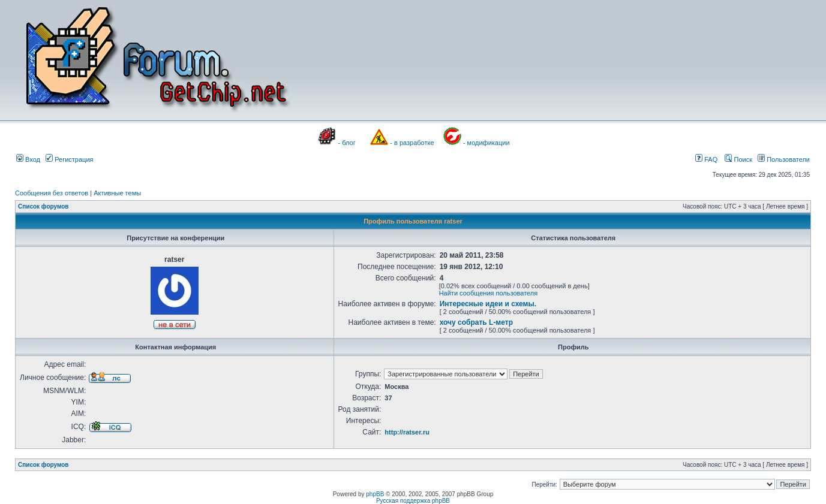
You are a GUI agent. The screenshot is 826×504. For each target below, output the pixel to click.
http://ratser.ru (407, 432)
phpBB (375, 494)
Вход (28, 159)
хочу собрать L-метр (476, 322)
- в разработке (412, 143)
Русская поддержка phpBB (413, 501)
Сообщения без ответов (52, 193)
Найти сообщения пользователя (489, 293)
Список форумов (43, 206)
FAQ (706, 159)
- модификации (486, 143)
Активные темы (117, 193)
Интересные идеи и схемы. (488, 304)
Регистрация (69, 159)
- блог (347, 143)
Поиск (738, 159)
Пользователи (784, 159)
